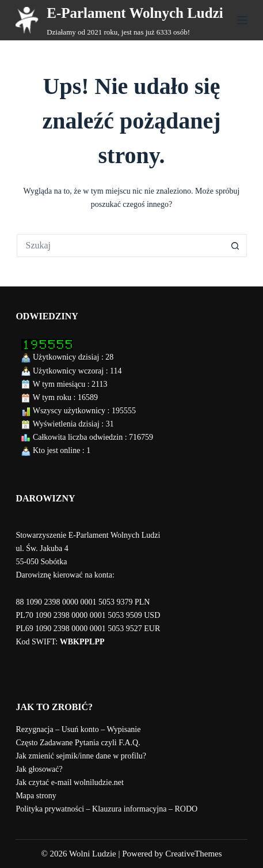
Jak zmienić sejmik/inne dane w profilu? (81, 756)
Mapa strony (36, 796)
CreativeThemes (193, 854)
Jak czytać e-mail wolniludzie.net (69, 782)
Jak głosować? (39, 769)
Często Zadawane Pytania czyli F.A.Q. (78, 743)
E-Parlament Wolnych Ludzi (135, 13)
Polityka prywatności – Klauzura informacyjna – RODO (106, 809)
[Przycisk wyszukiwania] (235, 246)
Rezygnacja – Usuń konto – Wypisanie (78, 729)
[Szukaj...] (120, 246)
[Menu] (242, 20)
